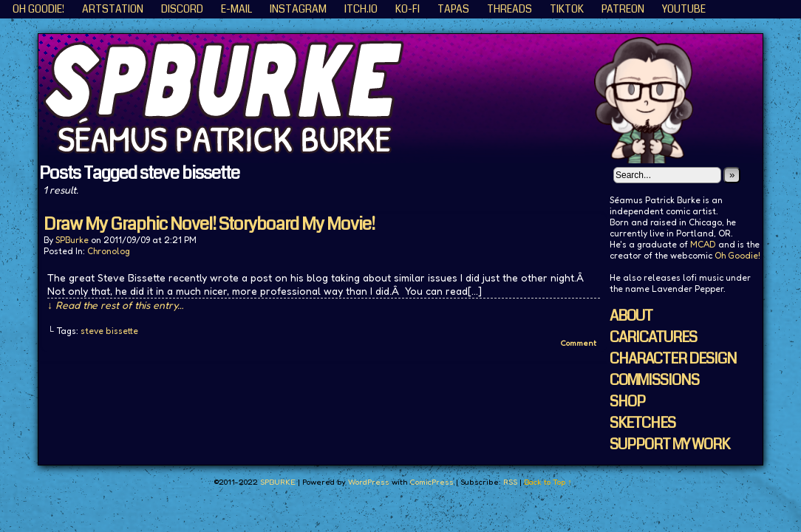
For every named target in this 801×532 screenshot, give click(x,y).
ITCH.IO (361, 9)
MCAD (703, 244)
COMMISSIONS (654, 380)
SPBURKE (408, 99)
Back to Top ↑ (548, 482)
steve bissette (109, 331)
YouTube (684, 9)
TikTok (567, 9)
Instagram (298, 9)
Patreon (623, 9)
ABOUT (631, 316)
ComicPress (432, 482)
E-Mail (236, 9)
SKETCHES (642, 423)
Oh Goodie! (38, 9)
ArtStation (113, 9)
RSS (510, 482)
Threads (509, 9)
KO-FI (408, 9)
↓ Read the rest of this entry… (116, 305)
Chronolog (109, 251)
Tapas (453, 9)
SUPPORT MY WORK (669, 444)
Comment (578, 343)
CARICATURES (653, 337)
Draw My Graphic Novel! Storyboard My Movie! (209, 224)
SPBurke (72, 240)
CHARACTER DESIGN (673, 359)
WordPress (369, 482)
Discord (182, 9)
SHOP (627, 402)
